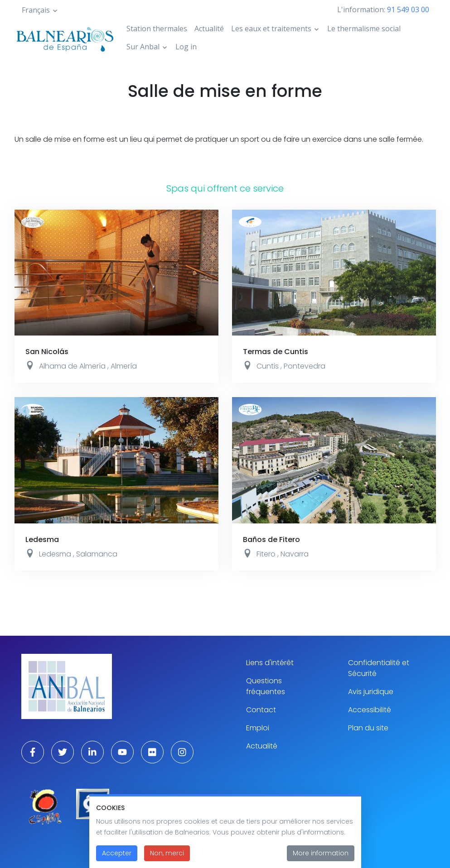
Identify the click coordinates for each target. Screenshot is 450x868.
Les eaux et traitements (271, 29)
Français (36, 10)
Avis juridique (371, 692)
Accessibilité (370, 710)
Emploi (258, 728)
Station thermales (157, 29)
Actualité (209, 29)
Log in (186, 47)
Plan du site (368, 728)
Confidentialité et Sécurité (379, 668)
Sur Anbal (143, 47)
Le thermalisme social (364, 29)
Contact (261, 710)
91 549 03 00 (408, 10)
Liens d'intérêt (270, 663)
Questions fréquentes (266, 686)
